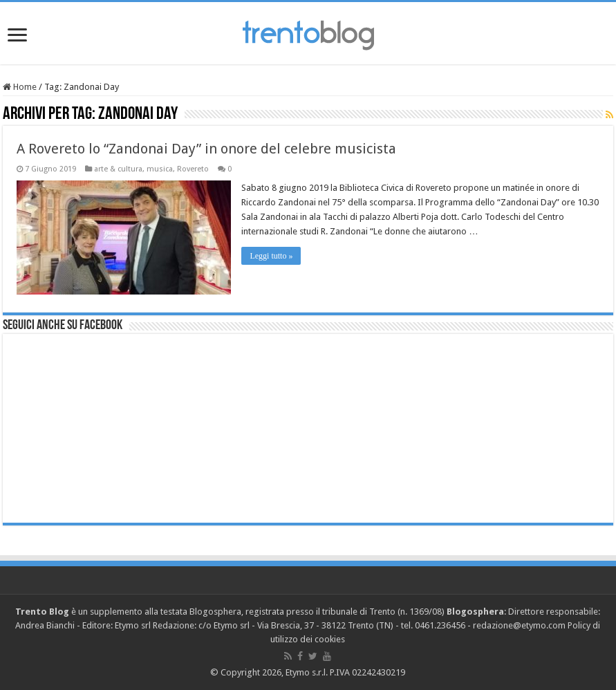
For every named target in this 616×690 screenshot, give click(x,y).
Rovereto (193, 169)
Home (20, 87)
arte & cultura (118, 169)
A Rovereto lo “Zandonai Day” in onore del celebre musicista (206, 149)
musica (160, 169)
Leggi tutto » (271, 256)
